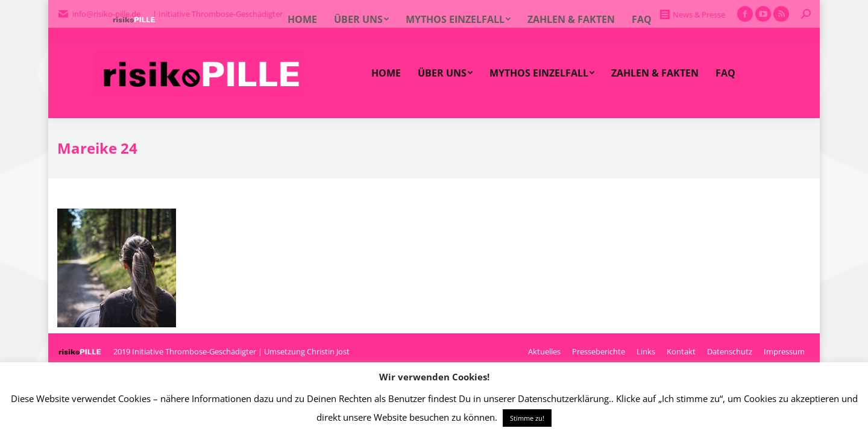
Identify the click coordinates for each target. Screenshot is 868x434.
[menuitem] (386, 73)
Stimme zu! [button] (527, 418)
